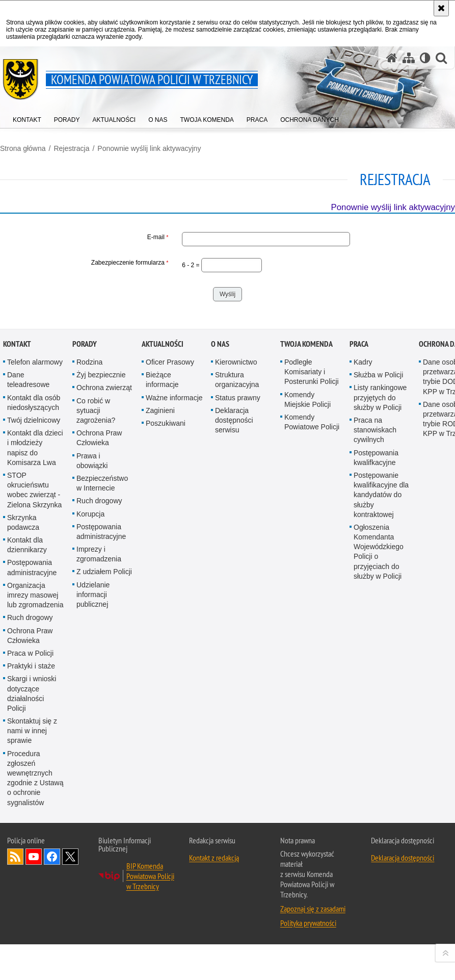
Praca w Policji (30, 900)
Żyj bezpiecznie (101, 623)
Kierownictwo (236, 609)
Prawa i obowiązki (92, 708)
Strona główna (23, 148)
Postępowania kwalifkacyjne (376, 705)
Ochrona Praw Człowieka (30, 883)
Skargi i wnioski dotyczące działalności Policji (32, 941)
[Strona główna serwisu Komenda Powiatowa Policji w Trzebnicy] (392, 58)
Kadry (363, 609)
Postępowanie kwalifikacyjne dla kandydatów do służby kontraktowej (381, 742)
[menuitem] (27, 118)
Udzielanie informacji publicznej (93, 842)
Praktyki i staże (31, 913)
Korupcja (90, 761)
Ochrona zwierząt (104, 635)
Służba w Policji (378, 623)
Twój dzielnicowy (34, 667)
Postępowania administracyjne (32, 815)
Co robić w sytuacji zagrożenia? (96, 658)
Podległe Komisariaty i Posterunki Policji (312, 619)
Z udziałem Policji (104, 819)
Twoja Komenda (306, 591)
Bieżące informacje (162, 627)
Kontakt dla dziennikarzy (27, 792)
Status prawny (238, 645)
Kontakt (17, 591)
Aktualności (163, 591)
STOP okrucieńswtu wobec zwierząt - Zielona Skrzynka (34, 737)
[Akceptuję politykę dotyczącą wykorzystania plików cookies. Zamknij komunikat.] (441, 8)
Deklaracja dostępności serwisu (234, 667)
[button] (441, 58)
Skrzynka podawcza (23, 770)
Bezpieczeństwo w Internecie (102, 730)
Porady (85, 591)
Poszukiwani (166, 670)
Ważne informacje (174, 645)
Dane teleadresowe (28, 627)
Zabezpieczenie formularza (84, 263)
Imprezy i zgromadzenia (99, 801)
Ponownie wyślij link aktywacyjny (149, 148)
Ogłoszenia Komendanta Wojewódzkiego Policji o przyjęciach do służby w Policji (379, 799)
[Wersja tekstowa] (425, 58)
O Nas (220, 591)
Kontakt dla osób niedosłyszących (34, 650)
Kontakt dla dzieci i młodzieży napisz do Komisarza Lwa (35, 695)
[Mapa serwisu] (409, 58)
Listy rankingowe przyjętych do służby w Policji (380, 645)
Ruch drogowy (30, 865)
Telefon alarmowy (35, 609)
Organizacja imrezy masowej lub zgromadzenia (35, 842)
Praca (359, 591)
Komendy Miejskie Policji (307, 647)
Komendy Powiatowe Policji (312, 669)
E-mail (84, 237)
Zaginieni (160, 658)
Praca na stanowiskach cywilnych (375, 677)
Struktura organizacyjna (237, 627)
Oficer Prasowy (170, 609)
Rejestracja (71, 148)
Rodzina (89, 609)
